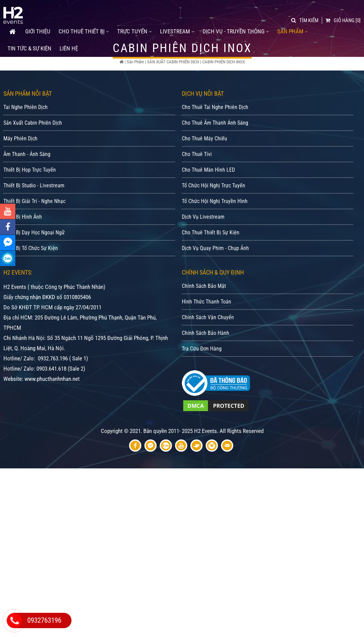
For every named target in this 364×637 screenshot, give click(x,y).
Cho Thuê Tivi (197, 178)
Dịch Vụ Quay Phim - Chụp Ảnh (215, 272)
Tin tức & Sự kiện (29, 45)
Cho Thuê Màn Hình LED (208, 193)
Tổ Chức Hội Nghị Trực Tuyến (213, 209)
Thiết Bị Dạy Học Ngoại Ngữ (34, 256)
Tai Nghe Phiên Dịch (26, 131)
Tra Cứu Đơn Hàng (202, 372)
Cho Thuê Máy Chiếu (204, 162)
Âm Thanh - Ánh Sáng (27, 178)
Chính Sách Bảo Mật (204, 309)
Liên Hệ (69, 45)
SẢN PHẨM (292, 28)
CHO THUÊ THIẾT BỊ (84, 28)
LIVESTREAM (177, 28)
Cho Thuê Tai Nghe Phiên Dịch (215, 131)
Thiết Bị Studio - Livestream (34, 209)
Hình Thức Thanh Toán (207, 325)
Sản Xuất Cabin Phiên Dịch (33, 146)
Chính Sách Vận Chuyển (208, 341)
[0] (343, 17)
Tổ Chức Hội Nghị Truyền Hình (215, 225)
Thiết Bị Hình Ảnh (23, 240)
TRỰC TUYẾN (134, 28)
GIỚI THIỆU (38, 28)
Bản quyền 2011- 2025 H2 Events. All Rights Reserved (203, 454)
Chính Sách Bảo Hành (205, 356)
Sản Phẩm (135, 62)
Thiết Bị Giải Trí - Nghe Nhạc (34, 225)
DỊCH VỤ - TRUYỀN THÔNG (236, 28)
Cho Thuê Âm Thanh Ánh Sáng (215, 146)
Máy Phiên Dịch (20, 162)
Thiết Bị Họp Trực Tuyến (30, 193)
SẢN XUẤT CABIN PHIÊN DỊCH (173, 62)
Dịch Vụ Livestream (203, 240)
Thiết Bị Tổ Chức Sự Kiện (31, 272)
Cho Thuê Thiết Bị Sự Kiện (211, 256)
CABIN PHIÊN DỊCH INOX (224, 62)
